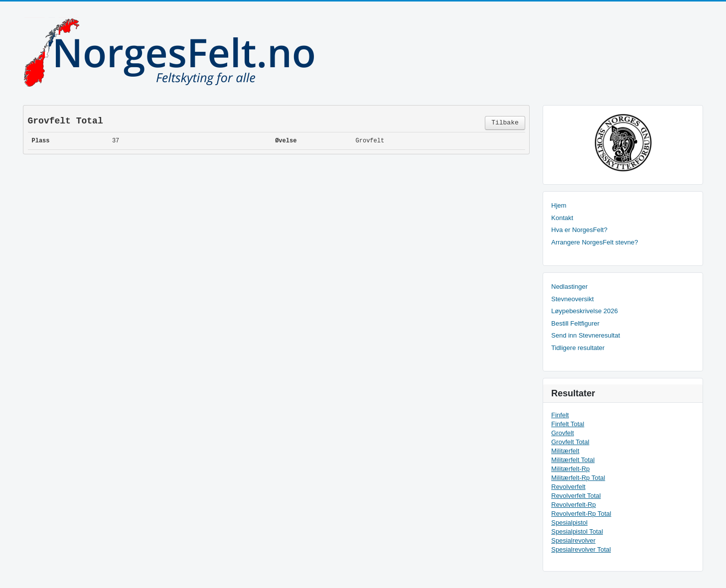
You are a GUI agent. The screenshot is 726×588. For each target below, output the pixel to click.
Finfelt (560, 415)
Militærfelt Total (573, 460)
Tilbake (505, 123)
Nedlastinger (569, 287)
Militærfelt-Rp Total (578, 478)
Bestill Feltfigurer (575, 323)
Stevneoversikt (572, 299)
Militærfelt (565, 451)
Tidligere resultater (578, 348)
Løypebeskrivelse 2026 (584, 311)
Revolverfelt (568, 487)
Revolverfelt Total (576, 496)
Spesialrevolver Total (581, 549)
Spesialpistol (569, 523)
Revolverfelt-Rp (574, 505)
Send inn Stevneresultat (585, 335)
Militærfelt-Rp (570, 469)
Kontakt (562, 218)
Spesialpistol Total (577, 531)
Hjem (559, 205)
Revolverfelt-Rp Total (581, 514)
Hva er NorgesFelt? (579, 230)
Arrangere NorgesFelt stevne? (594, 242)
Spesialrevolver (573, 540)
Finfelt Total (568, 424)
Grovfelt (563, 433)
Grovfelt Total (570, 442)
